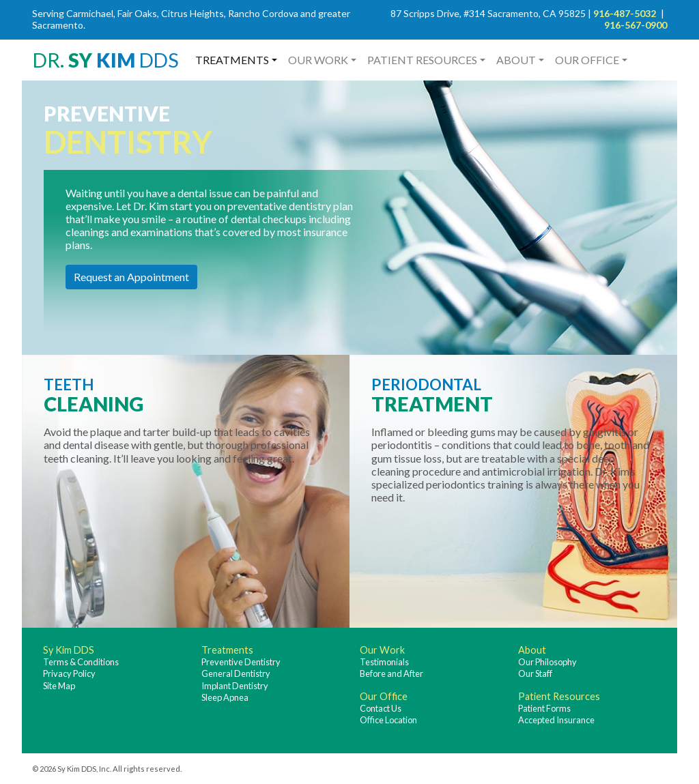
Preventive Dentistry (241, 662)
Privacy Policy (69, 673)
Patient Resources (422, 60)
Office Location (388, 720)
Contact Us (381, 708)
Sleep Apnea (225, 697)
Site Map (59, 686)
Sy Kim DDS (69, 650)
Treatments (232, 60)
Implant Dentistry (235, 686)
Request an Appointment (131, 277)
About (516, 60)
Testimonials (384, 662)
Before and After (391, 673)
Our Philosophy (547, 662)
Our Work (318, 60)
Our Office (587, 60)
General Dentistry (236, 673)
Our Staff (535, 673)
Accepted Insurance (556, 720)
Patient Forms (544, 708)
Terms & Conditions (81, 662)
